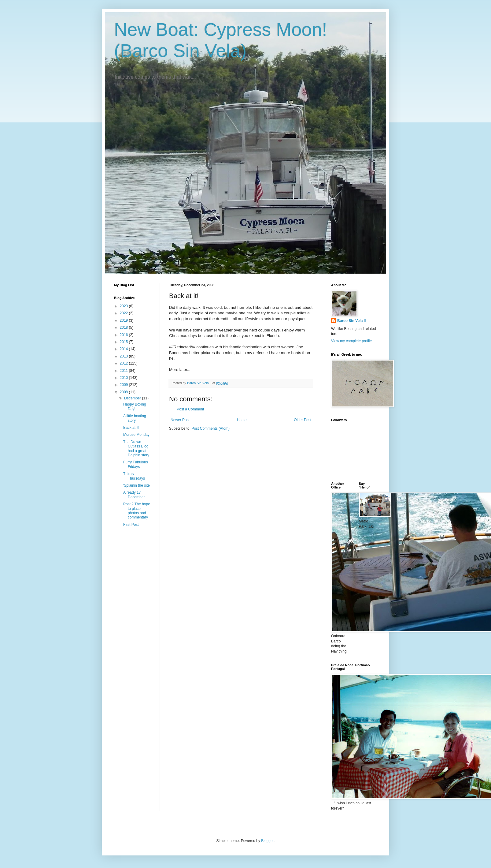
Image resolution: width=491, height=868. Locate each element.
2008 (124, 392)
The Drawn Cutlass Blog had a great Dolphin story (136, 449)
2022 (124, 313)
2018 (124, 327)
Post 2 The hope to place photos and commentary (137, 511)
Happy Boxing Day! (135, 406)
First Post (131, 525)
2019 (124, 320)
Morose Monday (136, 435)
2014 (124, 349)
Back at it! (131, 428)
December (133, 398)
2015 (124, 342)
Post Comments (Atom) (210, 428)
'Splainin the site (137, 485)
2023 (124, 306)
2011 (124, 371)
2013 (124, 356)
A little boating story (135, 418)
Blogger (267, 841)
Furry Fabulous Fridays (136, 464)
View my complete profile (351, 341)
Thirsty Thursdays (134, 476)
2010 (124, 378)
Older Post (303, 420)
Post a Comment (190, 409)
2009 (124, 385)
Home (242, 420)
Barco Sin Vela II (351, 321)
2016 (124, 335)
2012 (124, 363)
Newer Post (180, 420)
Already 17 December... (135, 495)
